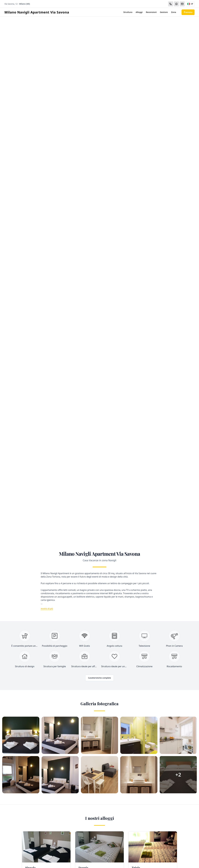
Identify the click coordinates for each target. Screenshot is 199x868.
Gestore (164, 12)
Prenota (188, 12)
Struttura (128, 12)
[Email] (182, 4)
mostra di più (47, 609)
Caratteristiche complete (100, 678)
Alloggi (139, 12)
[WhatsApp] (176, 4)
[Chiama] (171, 4)
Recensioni (151, 12)
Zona (174, 12)
